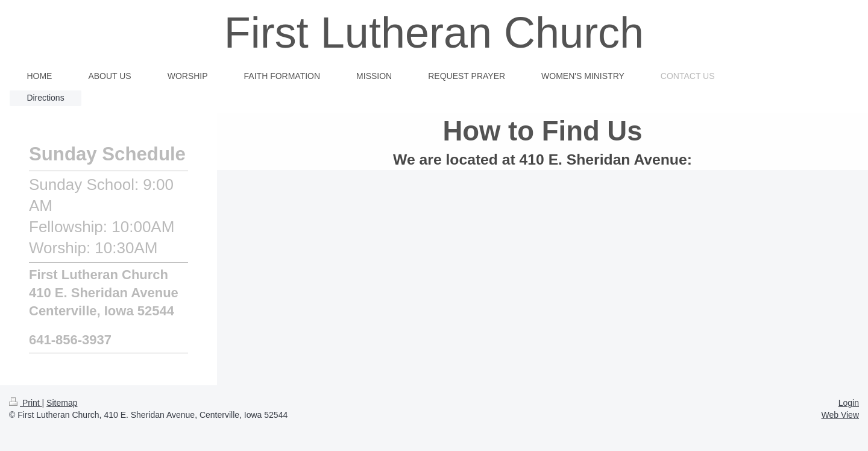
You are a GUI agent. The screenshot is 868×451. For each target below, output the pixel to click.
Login (849, 403)
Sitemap (62, 403)
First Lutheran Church (434, 33)
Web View (840, 415)
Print (26, 403)
